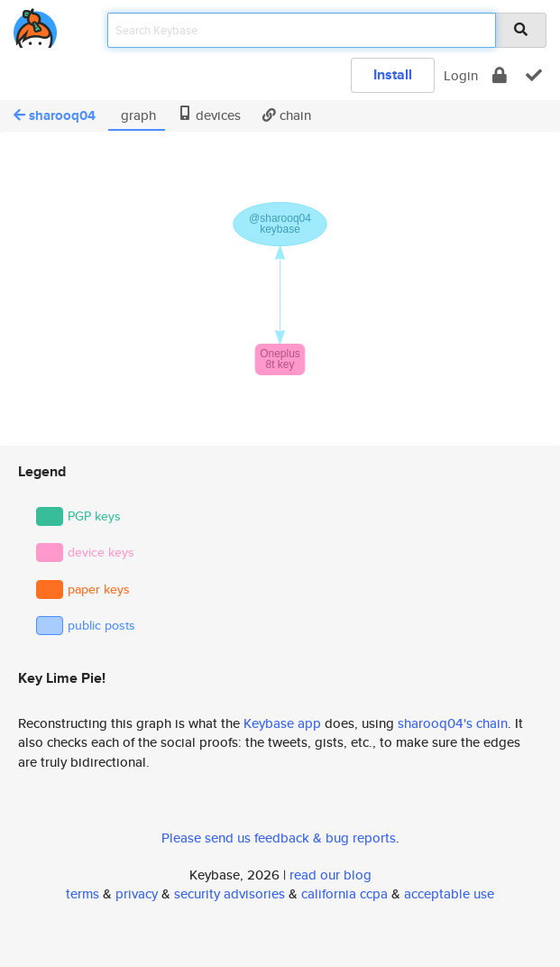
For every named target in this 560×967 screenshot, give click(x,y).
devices (209, 115)
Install (393, 74)
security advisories (230, 893)
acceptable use (449, 893)
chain (287, 115)
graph (137, 115)
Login (461, 75)
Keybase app (282, 723)
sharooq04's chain (453, 723)
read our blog (330, 875)
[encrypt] (500, 75)
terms (83, 893)
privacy (137, 893)
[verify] (534, 75)
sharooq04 (55, 115)
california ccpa (344, 893)
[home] (35, 25)
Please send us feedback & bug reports (279, 838)
